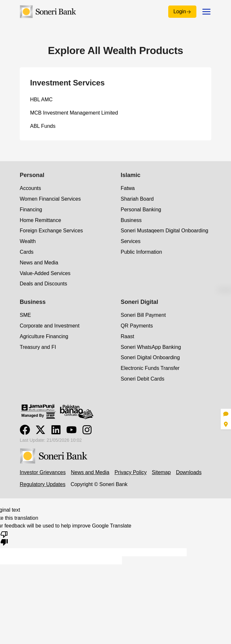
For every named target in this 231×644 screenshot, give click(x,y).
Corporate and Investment (50, 326)
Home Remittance (40, 220)
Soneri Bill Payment (143, 315)
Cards (27, 252)
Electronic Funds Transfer (150, 368)
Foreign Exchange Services (51, 231)
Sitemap (161, 472)
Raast (127, 336)
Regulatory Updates (43, 484)
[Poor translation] (4, 538)
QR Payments (137, 326)
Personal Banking (141, 210)
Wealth (28, 241)
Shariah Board (137, 199)
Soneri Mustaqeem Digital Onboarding (165, 231)
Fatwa (128, 188)
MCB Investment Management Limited (74, 113)
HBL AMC (41, 100)
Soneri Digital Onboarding (150, 357)
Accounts (30, 188)
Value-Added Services (45, 273)
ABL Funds (43, 126)
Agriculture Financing (44, 336)
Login (182, 11)
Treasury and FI (38, 347)
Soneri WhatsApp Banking (151, 347)
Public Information (141, 252)
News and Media (39, 263)
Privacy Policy (131, 472)
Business (131, 220)
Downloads (189, 472)
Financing (31, 210)
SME (25, 315)
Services (131, 241)
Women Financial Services (50, 199)
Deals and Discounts (43, 284)
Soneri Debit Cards (143, 379)
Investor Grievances (43, 472)
